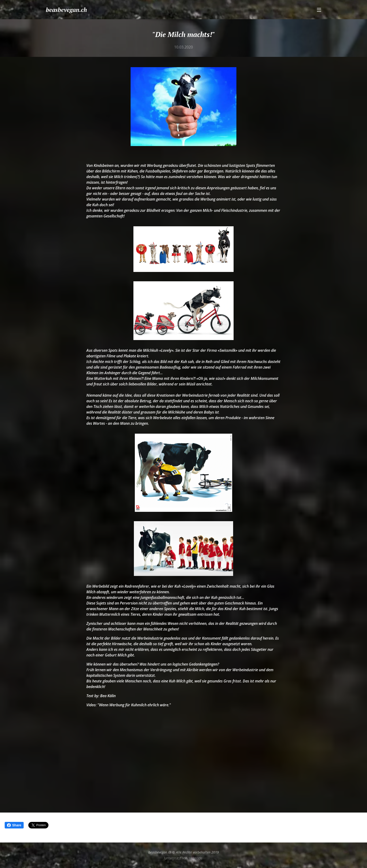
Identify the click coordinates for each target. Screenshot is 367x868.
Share (14, 825)
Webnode (195, 858)
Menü (319, 10)
